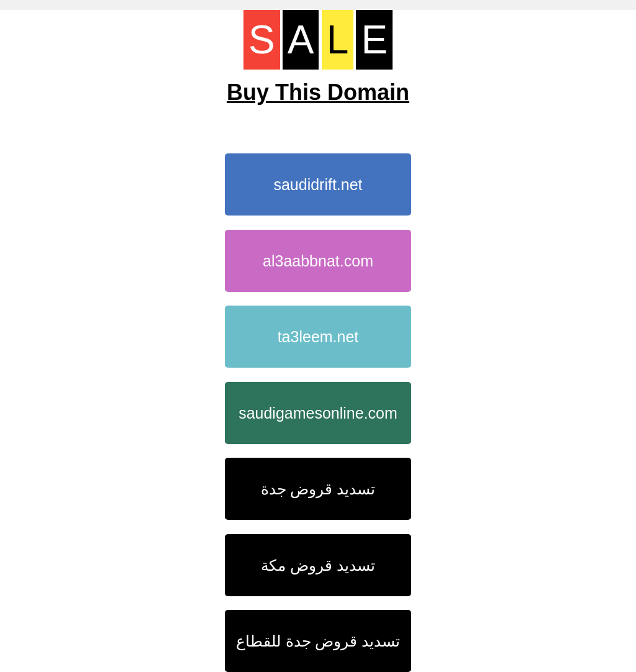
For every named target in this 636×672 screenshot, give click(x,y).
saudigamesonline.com (318, 413)
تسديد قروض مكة (318, 565)
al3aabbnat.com (318, 261)
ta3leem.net (318, 337)
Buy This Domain (318, 92)
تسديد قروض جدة (318, 489)
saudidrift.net (318, 184)
